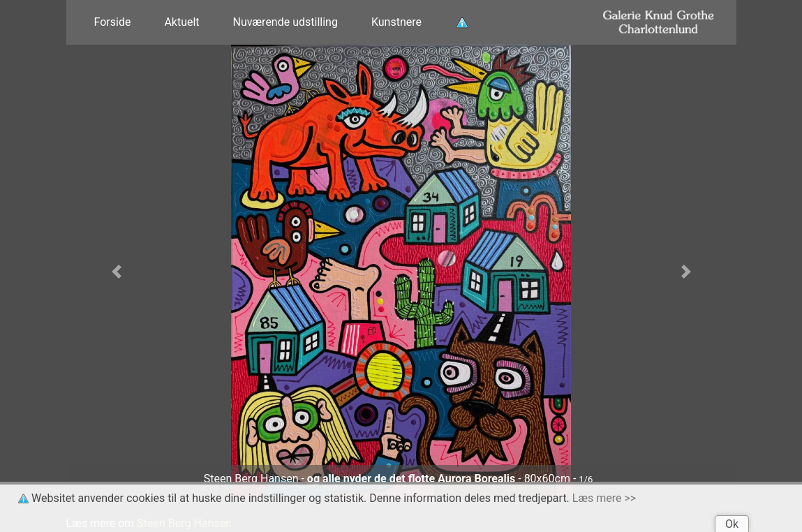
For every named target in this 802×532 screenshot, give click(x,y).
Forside (113, 22)
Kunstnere (396, 22)
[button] (117, 272)
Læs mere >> (604, 498)
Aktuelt (181, 22)
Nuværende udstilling (285, 22)
